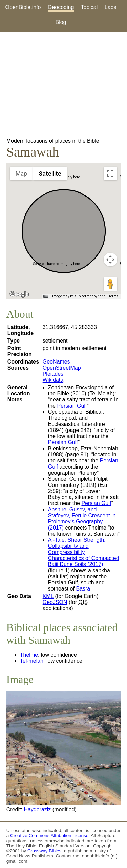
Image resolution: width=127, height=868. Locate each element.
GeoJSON (55, 602)
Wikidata (53, 380)
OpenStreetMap (62, 368)
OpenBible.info (23, 7)
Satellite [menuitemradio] (50, 174)
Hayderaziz (37, 810)
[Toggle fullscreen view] (110, 173)
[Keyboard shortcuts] (46, 296)
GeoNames (56, 362)
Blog (61, 22)
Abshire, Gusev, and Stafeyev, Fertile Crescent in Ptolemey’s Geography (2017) (82, 519)
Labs (111, 7)
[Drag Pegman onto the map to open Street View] (110, 284)
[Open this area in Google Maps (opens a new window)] (19, 294)
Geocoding (61, 7)
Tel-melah (32, 661)
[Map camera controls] (110, 260)
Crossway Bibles (44, 851)
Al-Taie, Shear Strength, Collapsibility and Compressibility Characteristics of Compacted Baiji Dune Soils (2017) (84, 552)
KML (48, 596)
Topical (89, 7)
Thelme (29, 655)
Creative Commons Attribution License (49, 836)
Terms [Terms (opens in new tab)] (114, 296)
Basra (83, 589)
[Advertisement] (63, 85)
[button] (64, 225)
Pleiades (53, 374)
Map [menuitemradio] (21, 174)
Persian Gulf (72, 406)
